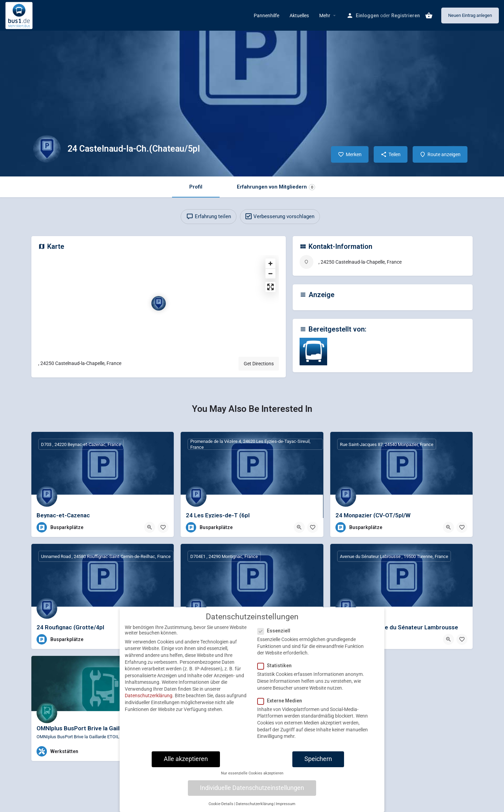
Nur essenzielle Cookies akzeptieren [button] (252, 778)
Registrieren (406, 16)
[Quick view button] (150, 527)
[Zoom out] (270, 273)
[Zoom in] (270, 263)
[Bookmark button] (163, 527)
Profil (196, 187)
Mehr (325, 16)
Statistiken (277, 671)
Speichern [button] (318, 764)
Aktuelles (299, 16)
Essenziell (276, 636)
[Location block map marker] (159, 303)
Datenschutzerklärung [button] (255, 809)
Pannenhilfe (266, 16)
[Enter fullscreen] (270, 287)
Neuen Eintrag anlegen (470, 15)
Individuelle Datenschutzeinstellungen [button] (252, 793)
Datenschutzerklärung (149, 701)
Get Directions (259, 364)
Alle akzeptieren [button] (186, 764)
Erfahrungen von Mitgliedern (276, 187)
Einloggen (367, 16)
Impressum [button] (286, 809)
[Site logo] (20, 15)
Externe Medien (282, 706)
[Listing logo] (47, 149)
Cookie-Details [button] (221, 809)
